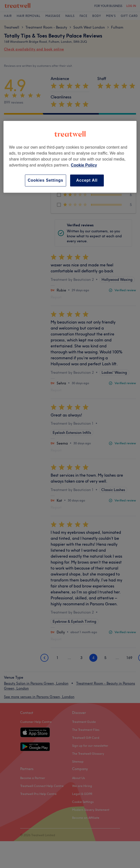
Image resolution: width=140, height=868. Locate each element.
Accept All (87, 180)
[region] (70, 157)
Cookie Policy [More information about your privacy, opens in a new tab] (84, 165)
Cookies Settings (46, 180)
